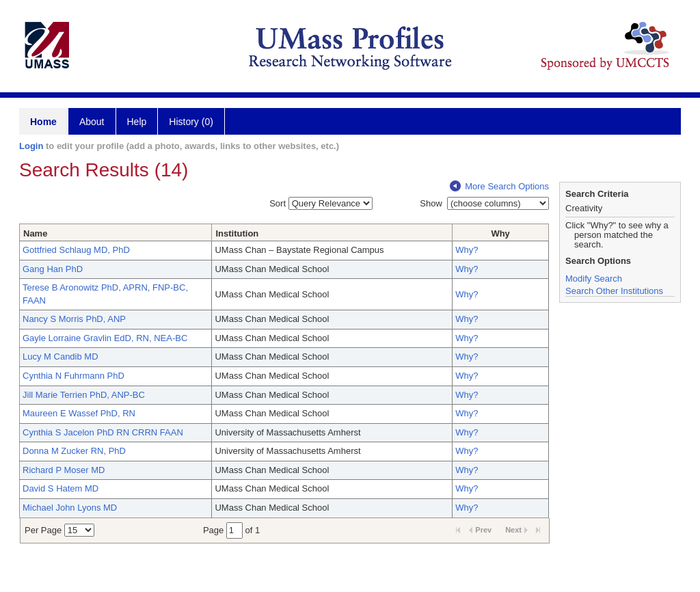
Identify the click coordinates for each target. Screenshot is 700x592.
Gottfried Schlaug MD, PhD (76, 250)
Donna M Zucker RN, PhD (74, 451)
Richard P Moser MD (64, 470)
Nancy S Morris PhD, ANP (74, 319)
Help (137, 122)
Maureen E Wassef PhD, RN (79, 413)
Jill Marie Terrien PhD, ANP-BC (84, 395)
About (92, 122)
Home (43, 122)
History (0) (191, 122)
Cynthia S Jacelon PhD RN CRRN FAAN (103, 432)
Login (31, 146)
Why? (467, 250)
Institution (237, 233)
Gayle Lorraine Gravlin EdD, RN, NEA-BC (105, 338)
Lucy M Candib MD (60, 356)
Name (35, 233)
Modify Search (594, 279)
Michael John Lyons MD (70, 508)
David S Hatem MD (60, 488)
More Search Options (499, 186)
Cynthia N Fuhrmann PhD (73, 376)
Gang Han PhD (53, 269)
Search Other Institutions (614, 291)
